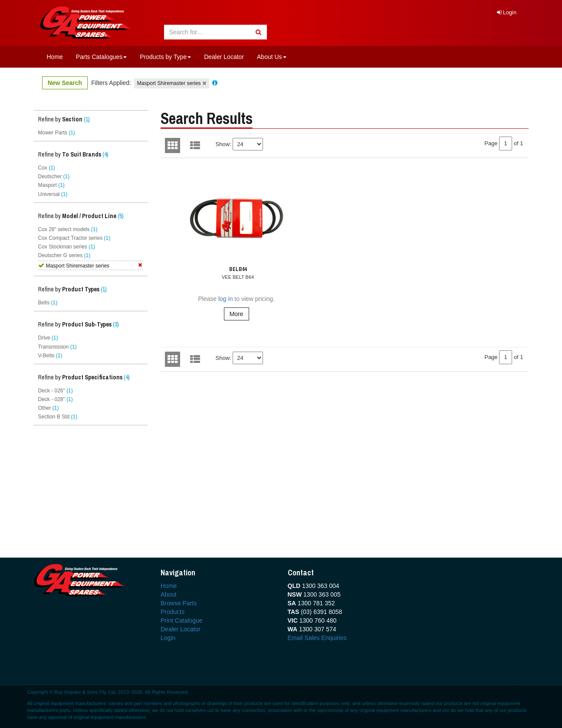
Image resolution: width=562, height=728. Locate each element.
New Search (65, 83)
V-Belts (50, 356)
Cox (47, 168)
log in (225, 299)
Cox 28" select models (68, 229)
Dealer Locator (224, 57)
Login (507, 13)
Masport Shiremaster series (172, 83)
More (237, 314)
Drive (48, 338)
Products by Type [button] (165, 57)
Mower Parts (57, 133)
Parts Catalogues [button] (101, 57)
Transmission (58, 347)
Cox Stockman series (67, 247)
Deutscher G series (64, 255)
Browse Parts (179, 603)
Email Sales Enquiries (317, 638)
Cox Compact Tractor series (74, 238)
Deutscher (54, 176)
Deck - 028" (56, 399)
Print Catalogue (182, 620)
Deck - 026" (56, 391)
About (169, 594)
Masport (51, 185)
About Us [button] (272, 57)
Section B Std (58, 417)
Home (55, 57)
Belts (48, 303)
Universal (53, 194)
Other (49, 408)
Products (173, 612)
